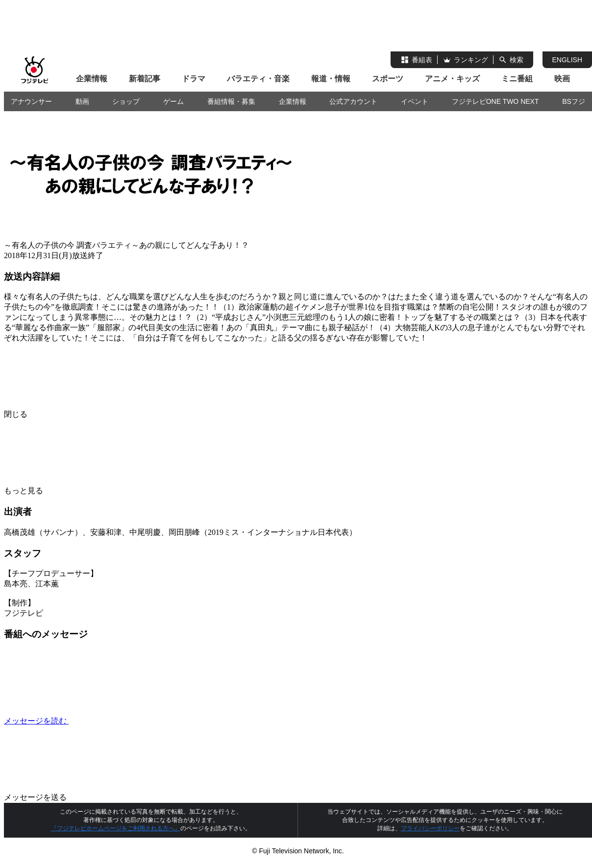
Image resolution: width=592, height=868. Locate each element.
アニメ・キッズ (452, 79)
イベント (415, 101)
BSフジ (574, 101)
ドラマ (194, 79)
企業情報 (92, 79)
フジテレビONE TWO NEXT (495, 101)
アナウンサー (31, 101)
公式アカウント (353, 101)
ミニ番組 (517, 79)
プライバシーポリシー (430, 828)
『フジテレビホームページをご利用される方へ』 (116, 828)
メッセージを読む (110, 721)
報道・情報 (331, 79)
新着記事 (145, 79)
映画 (562, 79)
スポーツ (388, 79)
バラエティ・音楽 (258, 79)
